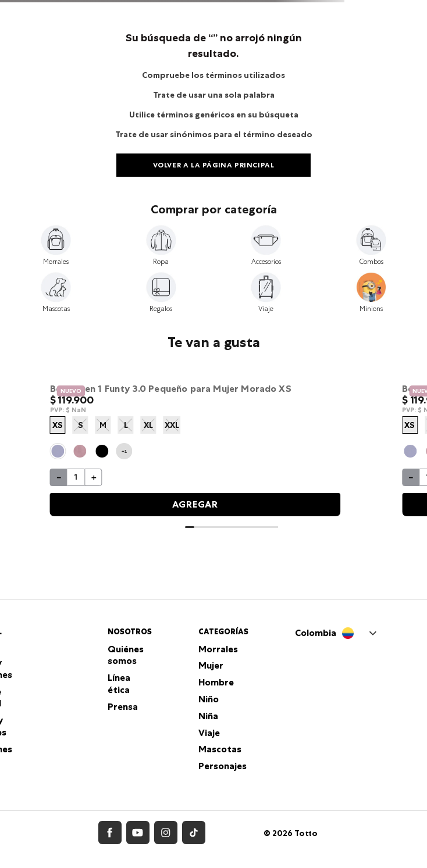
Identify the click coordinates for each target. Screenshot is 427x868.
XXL (172, 425)
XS (58, 425)
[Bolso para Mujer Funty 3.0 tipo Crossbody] (195, 448)
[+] (94, 477)
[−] (59, 477)
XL (148, 425)
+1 (124, 451)
